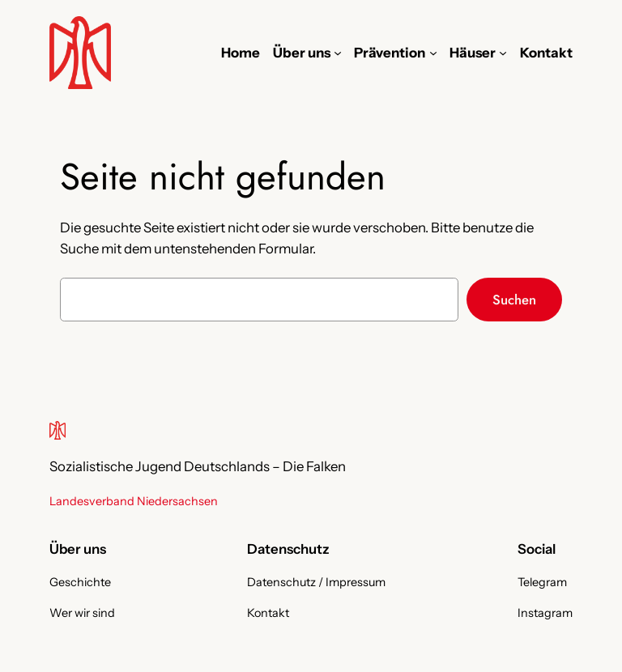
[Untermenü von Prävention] (433, 53)
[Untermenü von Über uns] (338, 53)
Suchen (514, 300)
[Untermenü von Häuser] (503, 53)
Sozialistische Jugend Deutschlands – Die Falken (198, 466)
